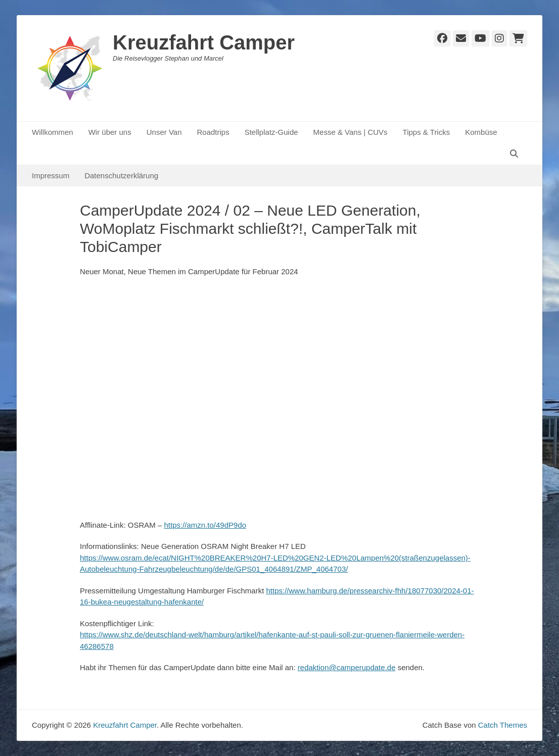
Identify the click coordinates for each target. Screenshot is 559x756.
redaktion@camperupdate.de (347, 667)
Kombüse (481, 132)
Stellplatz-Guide (271, 132)
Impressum (51, 175)
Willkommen (53, 132)
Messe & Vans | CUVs (351, 132)
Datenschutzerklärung (121, 175)
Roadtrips (213, 132)
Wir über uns (110, 132)
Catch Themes (503, 725)
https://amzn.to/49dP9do (205, 525)
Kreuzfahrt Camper (204, 42)
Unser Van (164, 132)
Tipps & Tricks (427, 132)
